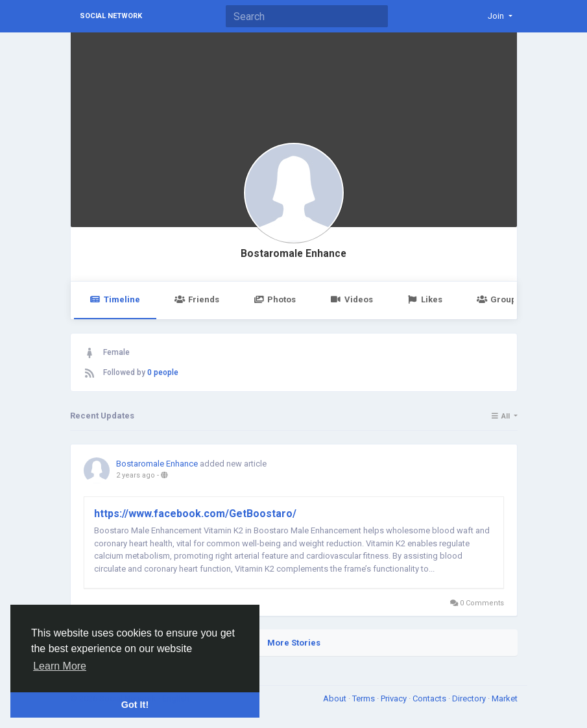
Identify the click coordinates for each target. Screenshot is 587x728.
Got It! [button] (135, 705)
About (336, 698)
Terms (365, 698)
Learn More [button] (60, 666)
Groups (499, 299)
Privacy (395, 698)
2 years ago (136, 475)
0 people (163, 372)
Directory (470, 698)
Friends (197, 299)
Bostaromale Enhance (293, 254)
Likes (425, 299)
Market (505, 698)
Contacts (430, 698)
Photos (275, 299)
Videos (351, 299)
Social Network (111, 16)
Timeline (115, 299)
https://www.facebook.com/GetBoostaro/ (195, 514)
